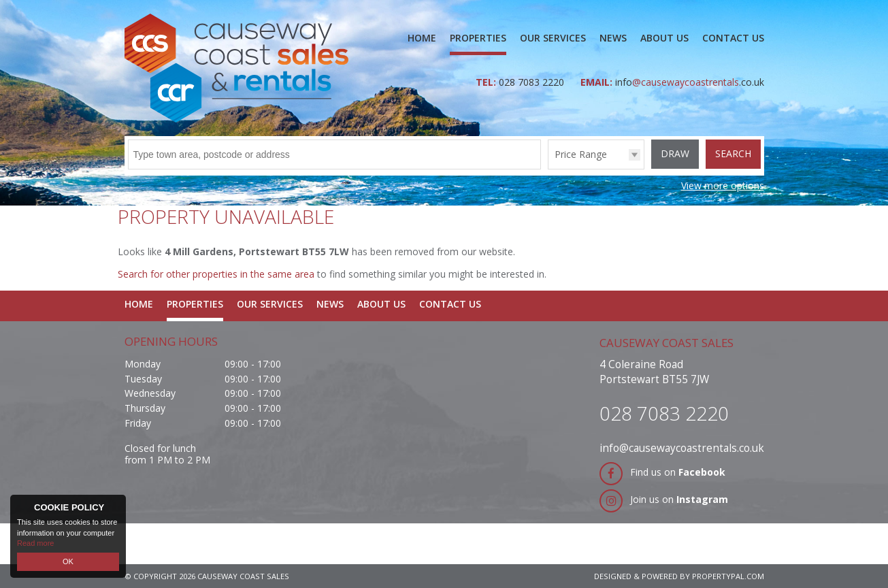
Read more (35, 543)
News (613, 38)
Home (422, 38)
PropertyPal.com (728, 576)
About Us (664, 38)
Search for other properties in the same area (216, 274)
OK (68, 561)
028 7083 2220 (533, 82)
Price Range (581, 154)
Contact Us (733, 38)
